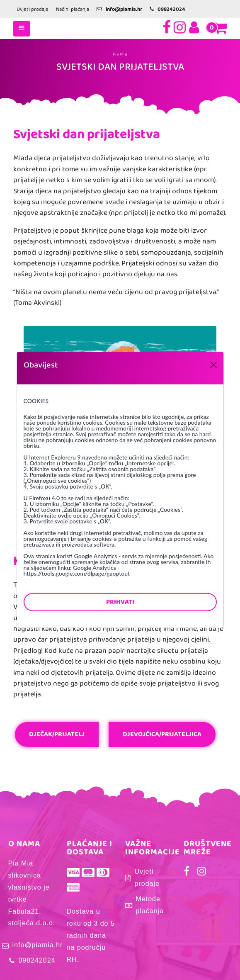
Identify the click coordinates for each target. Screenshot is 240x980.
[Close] (213, 365)
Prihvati (120, 602)
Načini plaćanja (73, 9)
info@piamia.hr (38, 945)
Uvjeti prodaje (33, 9)
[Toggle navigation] (22, 29)
